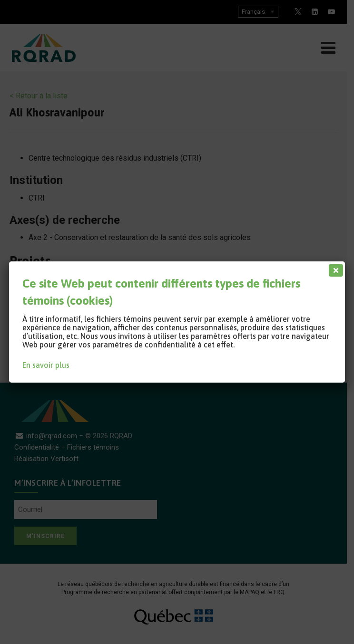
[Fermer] (334, 268)
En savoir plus (46, 365)
